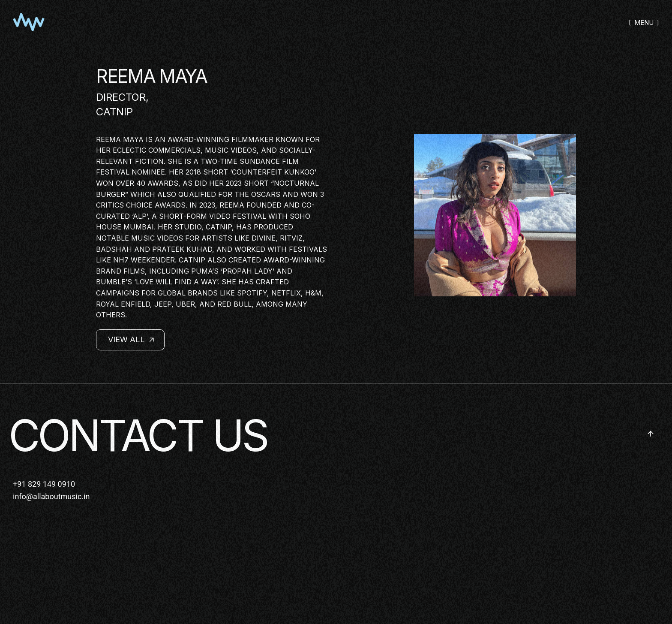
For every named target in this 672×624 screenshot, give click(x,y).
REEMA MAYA (151, 76)
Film (290, 161)
